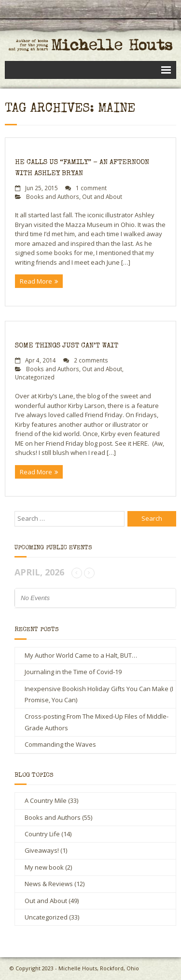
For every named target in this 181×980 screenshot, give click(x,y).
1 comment (91, 188)
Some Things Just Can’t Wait (67, 346)
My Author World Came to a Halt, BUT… (81, 655)
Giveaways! (42, 850)
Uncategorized (35, 377)
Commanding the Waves (60, 744)
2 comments (91, 360)
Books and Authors (53, 196)
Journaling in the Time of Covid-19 (73, 672)
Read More (36, 281)
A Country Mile (46, 800)
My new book (44, 867)
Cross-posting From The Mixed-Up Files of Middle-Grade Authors (97, 722)
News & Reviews (49, 884)
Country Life (42, 834)
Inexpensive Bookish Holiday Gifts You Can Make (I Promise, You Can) (99, 694)
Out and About (102, 196)
